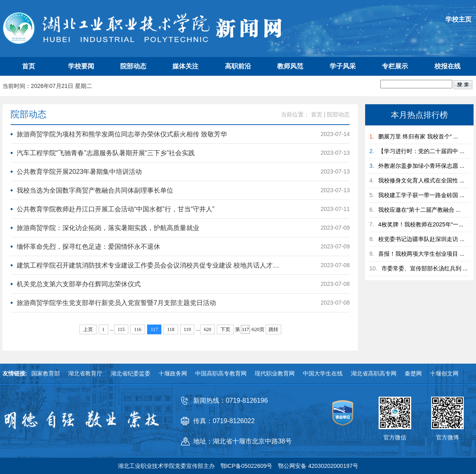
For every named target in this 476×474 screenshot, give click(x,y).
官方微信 (395, 437)
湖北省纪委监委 (130, 373)
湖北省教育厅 (85, 373)
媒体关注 (185, 66)
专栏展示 (395, 66)
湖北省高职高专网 (374, 373)
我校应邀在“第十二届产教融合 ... (419, 210)
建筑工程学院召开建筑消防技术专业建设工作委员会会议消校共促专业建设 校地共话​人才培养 (150, 265)
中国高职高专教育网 (221, 373)
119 (187, 329)
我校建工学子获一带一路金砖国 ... (421, 195)
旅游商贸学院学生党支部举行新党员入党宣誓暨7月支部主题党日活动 (116, 303)
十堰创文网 (444, 373)
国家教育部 (46, 373)
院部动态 (133, 66)
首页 (29, 66)
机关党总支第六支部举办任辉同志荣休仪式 (79, 284)
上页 (88, 329)
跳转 (273, 329)
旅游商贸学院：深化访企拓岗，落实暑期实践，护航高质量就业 (108, 228)
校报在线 (447, 66)
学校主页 (458, 19)
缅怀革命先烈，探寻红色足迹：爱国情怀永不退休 (88, 247)
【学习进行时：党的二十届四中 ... (421, 151)
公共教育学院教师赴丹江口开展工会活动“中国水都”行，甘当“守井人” (116, 209)
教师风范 (290, 66)
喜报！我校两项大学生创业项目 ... (421, 254)
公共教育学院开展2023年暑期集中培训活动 (79, 172)
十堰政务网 (173, 373)
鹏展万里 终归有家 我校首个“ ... (418, 136)
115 (121, 329)
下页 (225, 329)
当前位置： (295, 114)
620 (207, 329)
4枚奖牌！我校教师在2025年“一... (421, 224)
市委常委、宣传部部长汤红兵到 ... (425, 268)
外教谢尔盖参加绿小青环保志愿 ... (421, 166)
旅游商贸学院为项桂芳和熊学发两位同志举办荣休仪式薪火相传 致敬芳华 (122, 134)
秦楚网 (413, 373)
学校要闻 (81, 66)
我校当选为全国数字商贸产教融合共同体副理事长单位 (95, 190)
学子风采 (343, 66)
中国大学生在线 (323, 373)
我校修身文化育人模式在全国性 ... (421, 180)
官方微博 (447, 437)
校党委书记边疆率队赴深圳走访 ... (421, 239)
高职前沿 (238, 66)
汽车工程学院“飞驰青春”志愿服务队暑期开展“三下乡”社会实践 (106, 153)
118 (171, 329)
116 (138, 329)
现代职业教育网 (275, 373)
